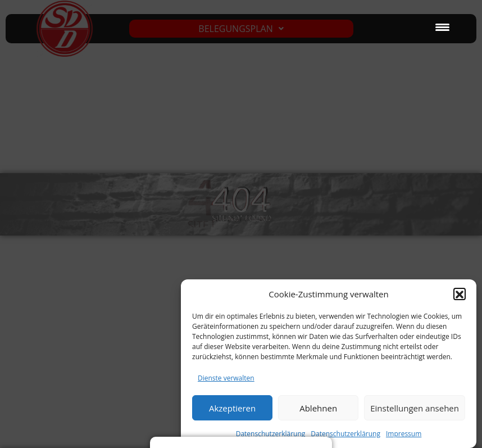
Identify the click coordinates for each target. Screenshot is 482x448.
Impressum (404, 438)
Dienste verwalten (226, 383)
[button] (460, 298)
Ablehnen (318, 413)
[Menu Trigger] (442, 27)
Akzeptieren (232, 413)
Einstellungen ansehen (415, 413)
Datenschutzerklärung (345, 438)
